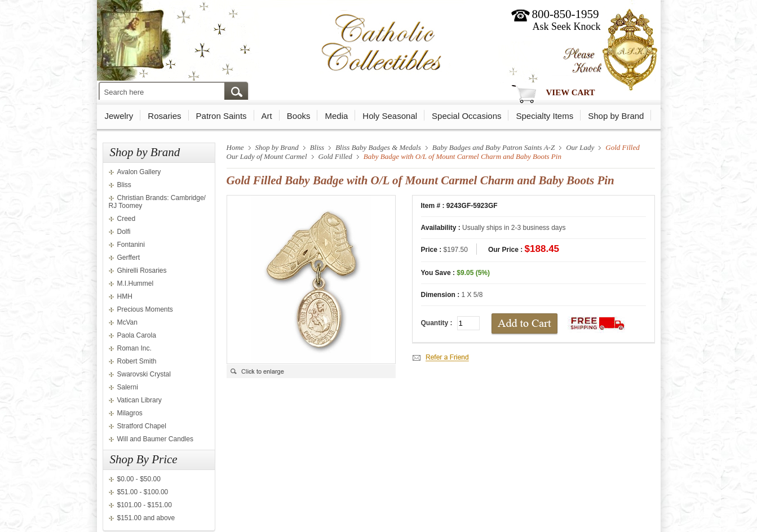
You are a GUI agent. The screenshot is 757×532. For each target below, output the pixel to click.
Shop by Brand (616, 116)
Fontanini (131, 245)
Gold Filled (335, 156)
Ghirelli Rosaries (142, 271)
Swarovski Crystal (144, 374)
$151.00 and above (146, 518)
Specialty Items (544, 116)
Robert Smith (137, 361)
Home (235, 147)
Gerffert (129, 258)
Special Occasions (466, 116)
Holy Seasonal (390, 116)
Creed (127, 219)
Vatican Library (140, 400)
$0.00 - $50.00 (139, 479)
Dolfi (124, 232)
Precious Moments (145, 309)
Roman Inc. (134, 348)
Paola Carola (137, 335)
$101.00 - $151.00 (145, 505)
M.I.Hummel (136, 283)
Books (299, 116)
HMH (125, 296)
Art (267, 116)
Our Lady (580, 147)
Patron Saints (222, 116)
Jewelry (119, 116)
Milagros (130, 413)
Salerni (128, 387)
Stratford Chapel (142, 426)
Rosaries (164, 116)
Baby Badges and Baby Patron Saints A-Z (493, 147)
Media (336, 116)
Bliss (124, 185)
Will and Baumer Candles (155, 439)
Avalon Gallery (139, 172)
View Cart (571, 92)
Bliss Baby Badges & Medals (378, 147)
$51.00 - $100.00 (143, 492)
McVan (127, 322)
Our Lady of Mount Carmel (267, 156)
